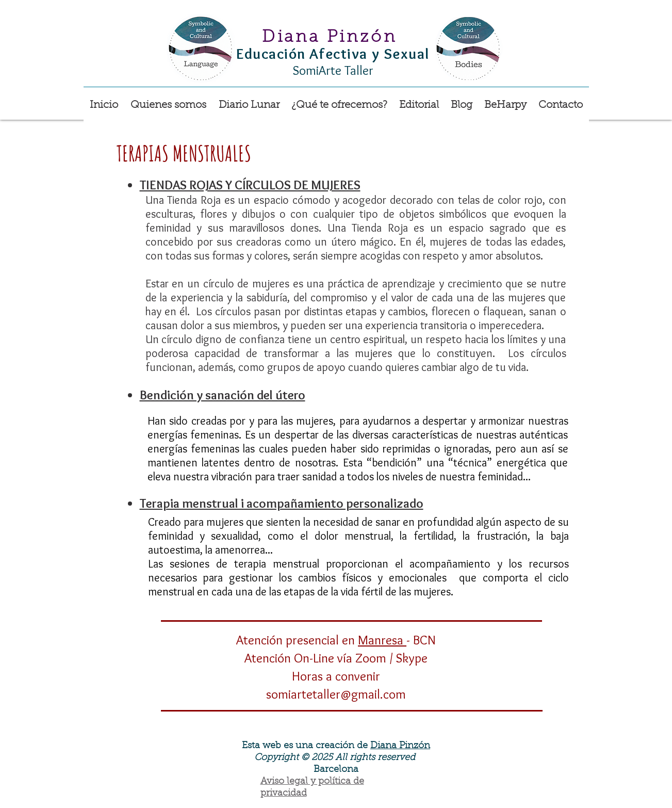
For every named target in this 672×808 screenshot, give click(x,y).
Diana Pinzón (400, 746)
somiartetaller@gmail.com (336, 694)
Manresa (382, 640)
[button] (340, 101)
